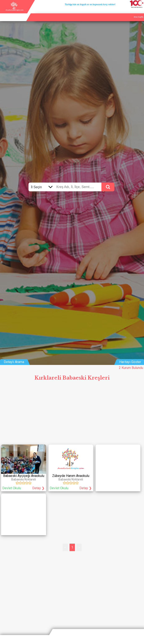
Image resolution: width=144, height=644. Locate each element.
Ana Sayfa (104, 12)
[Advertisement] (72, 414)
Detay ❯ (38, 488)
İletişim (131, 12)
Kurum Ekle (118, 12)
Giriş (140, 12)
